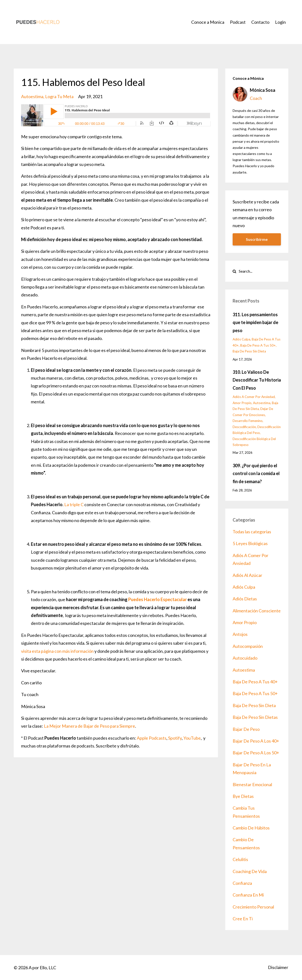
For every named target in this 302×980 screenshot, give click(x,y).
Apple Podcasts (152, 738)
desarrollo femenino (248, 421)
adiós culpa (241, 339)
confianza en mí (248, 895)
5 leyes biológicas (250, 543)
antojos (240, 634)
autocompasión (248, 646)
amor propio (242, 403)
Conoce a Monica (208, 22)
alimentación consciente (257, 611)
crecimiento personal (253, 907)
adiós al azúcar (247, 575)
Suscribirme (257, 239)
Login (280, 22)
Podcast (238, 22)
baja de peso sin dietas (255, 717)
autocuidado (245, 658)
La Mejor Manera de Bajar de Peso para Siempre (89, 726)
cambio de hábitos (251, 828)
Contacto (260, 22)
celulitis (240, 859)
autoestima (32, 96)
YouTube (192, 738)
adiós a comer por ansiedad (254, 397)
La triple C (74, 504)
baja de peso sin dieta (249, 351)
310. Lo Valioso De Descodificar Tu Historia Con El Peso (257, 380)
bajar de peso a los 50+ (256, 753)
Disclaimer (278, 968)
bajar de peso (246, 729)
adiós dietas (245, 599)
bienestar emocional (252, 784)
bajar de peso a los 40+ (256, 741)
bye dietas (243, 796)
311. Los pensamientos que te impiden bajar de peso (255, 322)
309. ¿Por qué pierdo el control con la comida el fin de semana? (256, 473)
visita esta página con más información (57, 651)
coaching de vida (250, 871)
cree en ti (243, 919)
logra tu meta (59, 96)
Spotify (175, 738)
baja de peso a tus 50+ (258, 345)
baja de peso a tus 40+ (255, 682)
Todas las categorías (252, 532)
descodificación (244, 427)
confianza (242, 883)
